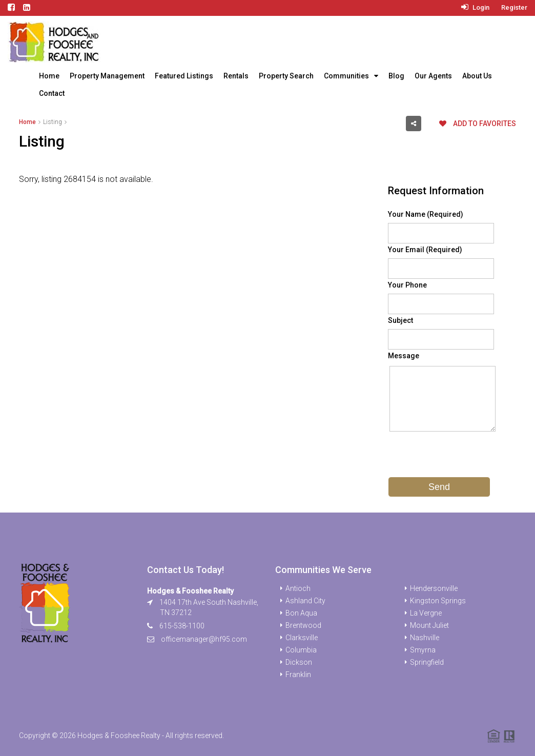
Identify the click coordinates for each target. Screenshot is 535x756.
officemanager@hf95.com (204, 639)
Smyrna (423, 650)
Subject (400, 320)
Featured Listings (184, 76)
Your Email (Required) (425, 250)
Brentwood (303, 625)
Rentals (236, 76)
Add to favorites (478, 124)
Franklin (298, 675)
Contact (52, 93)
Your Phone (407, 285)
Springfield (427, 662)
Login (475, 7)
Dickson (299, 662)
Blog (396, 76)
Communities (346, 76)
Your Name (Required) (426, 214)
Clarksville (302, 638)
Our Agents (433, 76)
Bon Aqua (301, 613)
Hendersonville (434, 588)
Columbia (301, 650)
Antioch (298, 588)
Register (514, 7)
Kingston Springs (438, 601)
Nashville (425, 638)
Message (404, 356)
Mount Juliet (429, 625)
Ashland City (305, 601)
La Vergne (426, 613)
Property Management (107, 76)
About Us (477, 76)
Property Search (286, 76)
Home (49, 76)
